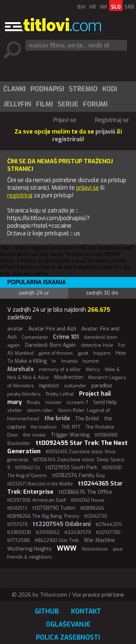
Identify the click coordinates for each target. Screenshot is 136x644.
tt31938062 (48, 533)
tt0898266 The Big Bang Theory (43, 516)
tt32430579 (78, 532)
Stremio (83, 89)
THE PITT (71, 427)
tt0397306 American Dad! (37, 500)
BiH (81, 7)
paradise (102, 386)
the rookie (34, 435)
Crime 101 (66, 337)
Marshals (20, 369)
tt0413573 (17, 508)
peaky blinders (24, 394)
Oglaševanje (68, 624)
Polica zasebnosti (68, 637)
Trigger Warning (70, 435)
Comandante (35, 337)
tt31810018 (19, 532)
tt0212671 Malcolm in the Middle (40, 484)
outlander (75, 386)
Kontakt (86, 611)
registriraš (67, 139)
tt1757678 (17, 525)
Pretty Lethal (60, 394)
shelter (15, 411)
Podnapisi (47, 89)
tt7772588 (18, 540)
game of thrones (56, 353)
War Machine (99, 540)
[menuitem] (14, 89)
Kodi (110, 89)
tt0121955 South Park (71, 468)
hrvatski (69, 361)
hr (54, 361)
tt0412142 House (88, 500)
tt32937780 (108, 533)
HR (93, 7)
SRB (129, 7)
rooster (53, 402)
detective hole (97, 345)
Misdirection (69, 377)
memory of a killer (60, 369)
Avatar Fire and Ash (52, 329)
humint (91, 361)
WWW (67, 548)
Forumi (95, 104)
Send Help (105, 402)
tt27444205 (109, 524)
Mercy (93, 369)
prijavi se (88, 188)
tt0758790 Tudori (54, 508)
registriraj (20, 195)
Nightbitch (49, 386)
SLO (116, 7)
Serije (68, 104)
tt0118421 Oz (28, 468)
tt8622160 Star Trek (57, 540)
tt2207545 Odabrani (62, 524)
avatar (15, 329)
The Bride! (87, 419)
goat (83, 353)
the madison (44, 427)
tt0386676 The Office (85, 492)
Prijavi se (65, 120)
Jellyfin (17, 104)
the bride (57, 418)
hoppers (102, 353)
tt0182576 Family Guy (79, 475)
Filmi (44, 104)
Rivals (34, 402)
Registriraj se (112, 120)
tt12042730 (96, 516)
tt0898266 (92, 508)
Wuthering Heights (30, 549)
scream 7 (77, 402)
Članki (15, 89)
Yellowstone (95, 549)
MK (104, 7)
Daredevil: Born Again (50, 345)
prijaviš (105, 132)
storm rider (40, 410)
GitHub (47, 611)
